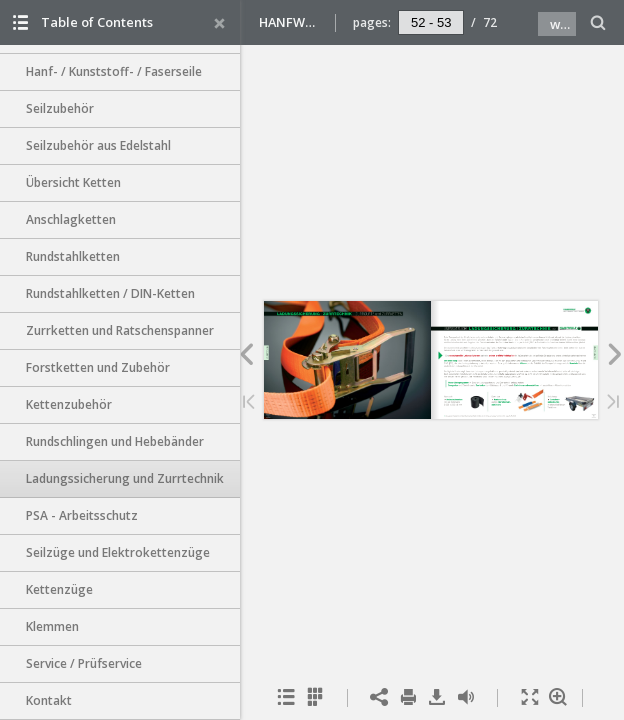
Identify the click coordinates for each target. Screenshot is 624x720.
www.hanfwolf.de (563, 24)
